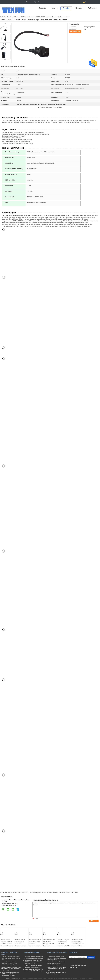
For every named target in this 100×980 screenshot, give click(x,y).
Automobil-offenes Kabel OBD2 (69, 892)
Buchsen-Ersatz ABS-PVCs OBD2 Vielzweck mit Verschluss (57, 973)
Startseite (42, 8)
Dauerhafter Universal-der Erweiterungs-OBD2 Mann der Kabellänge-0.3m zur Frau (10, 964)
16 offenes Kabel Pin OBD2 (19, 892)
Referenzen (92, 8)
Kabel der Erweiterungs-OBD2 (10, 953)
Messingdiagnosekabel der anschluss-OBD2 (43, 892)
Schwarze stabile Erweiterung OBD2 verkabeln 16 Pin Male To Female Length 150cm (11, 969)
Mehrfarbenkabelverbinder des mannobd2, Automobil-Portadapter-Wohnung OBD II (57, 958)
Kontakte (79, 8)
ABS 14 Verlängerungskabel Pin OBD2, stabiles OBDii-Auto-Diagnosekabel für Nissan (10, 974)
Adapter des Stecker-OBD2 (57, 952)
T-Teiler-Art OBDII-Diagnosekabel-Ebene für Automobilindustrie (34, 966)
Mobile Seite (73, 968)
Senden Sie (91, 957)
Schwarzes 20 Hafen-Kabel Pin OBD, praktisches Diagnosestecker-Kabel (34, 958)
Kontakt (71, 31)
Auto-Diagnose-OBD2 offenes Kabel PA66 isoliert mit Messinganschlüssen (35, 943)
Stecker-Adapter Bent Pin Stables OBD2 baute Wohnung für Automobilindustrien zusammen (56, 964)
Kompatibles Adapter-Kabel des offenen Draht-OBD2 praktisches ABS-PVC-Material (63, 944)
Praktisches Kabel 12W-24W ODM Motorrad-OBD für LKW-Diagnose (34, 970)
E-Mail (72, 965)
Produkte (66, 8)
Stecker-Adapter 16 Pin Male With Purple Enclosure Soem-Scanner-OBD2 (57, 969)
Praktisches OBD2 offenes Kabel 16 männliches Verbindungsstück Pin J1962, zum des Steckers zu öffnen (21, 945)
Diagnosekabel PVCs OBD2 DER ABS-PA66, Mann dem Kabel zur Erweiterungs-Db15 (33, 962)
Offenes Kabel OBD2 (20, 17)
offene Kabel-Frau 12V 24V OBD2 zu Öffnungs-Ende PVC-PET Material (49, 943)
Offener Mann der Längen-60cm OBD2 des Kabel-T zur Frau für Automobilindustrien (7, 943)
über (54, 8)
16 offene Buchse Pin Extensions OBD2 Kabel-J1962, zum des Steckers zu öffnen (78, 943)
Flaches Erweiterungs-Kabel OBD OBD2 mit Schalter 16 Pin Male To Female (11, 958)
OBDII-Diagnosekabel (32, 952)
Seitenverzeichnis (80, 965)
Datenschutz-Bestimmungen (13, 978)
